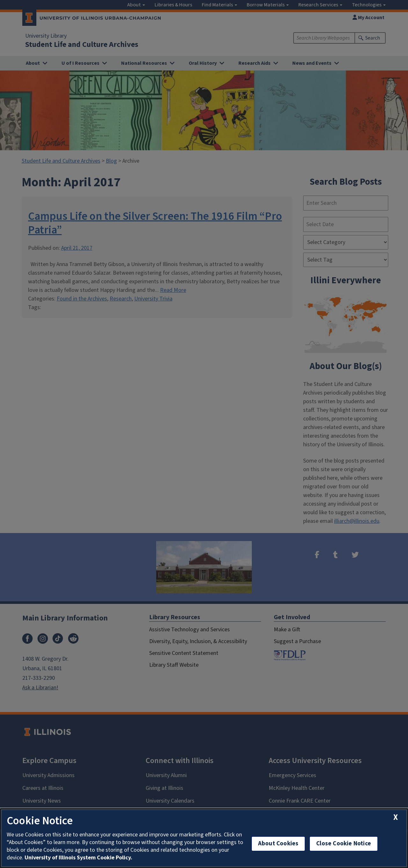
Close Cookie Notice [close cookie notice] (344, 844)
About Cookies (278, 844)
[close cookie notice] (396, 817)
